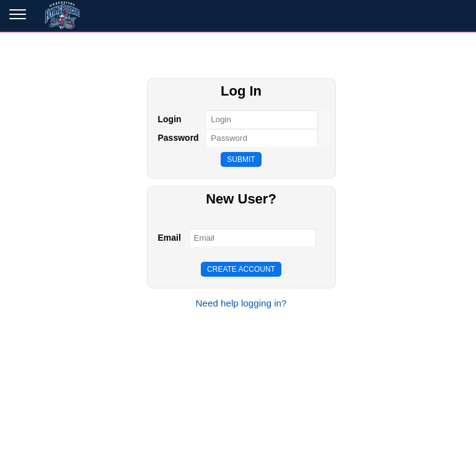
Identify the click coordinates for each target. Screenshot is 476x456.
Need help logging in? (241, 303)
